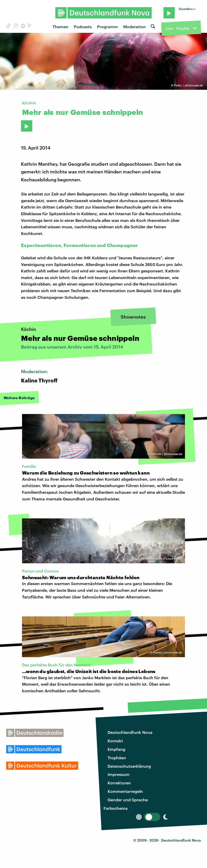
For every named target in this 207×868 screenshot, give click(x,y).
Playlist (183, 28)
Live (169, 28)
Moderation (134, 27)
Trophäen (117, 758)
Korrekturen (119, 783)
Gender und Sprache (128, 800)
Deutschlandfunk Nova (130, 732)
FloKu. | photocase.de (188, 85)
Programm (107, 27)
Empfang (116, 749)
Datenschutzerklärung (129, 766)
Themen (60, 27)
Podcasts (83, 27)
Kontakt (115, 741)
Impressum (119, 774)
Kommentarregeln (125, 791)
